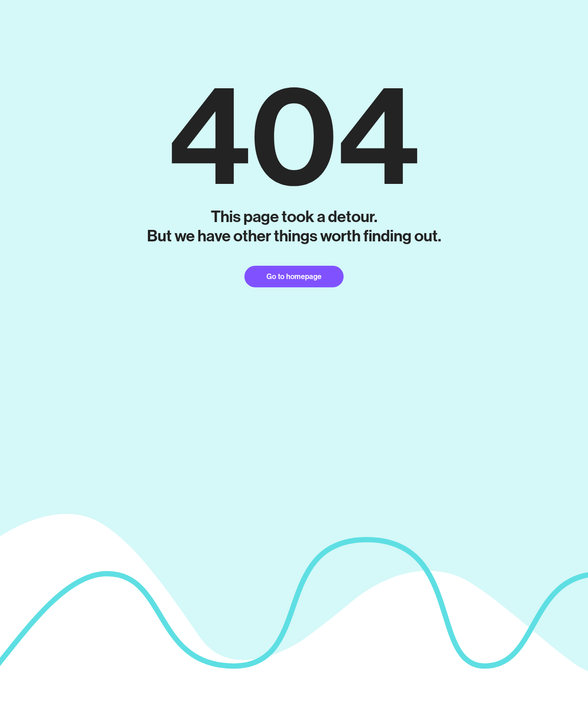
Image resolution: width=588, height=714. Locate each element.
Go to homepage (294, 277)
